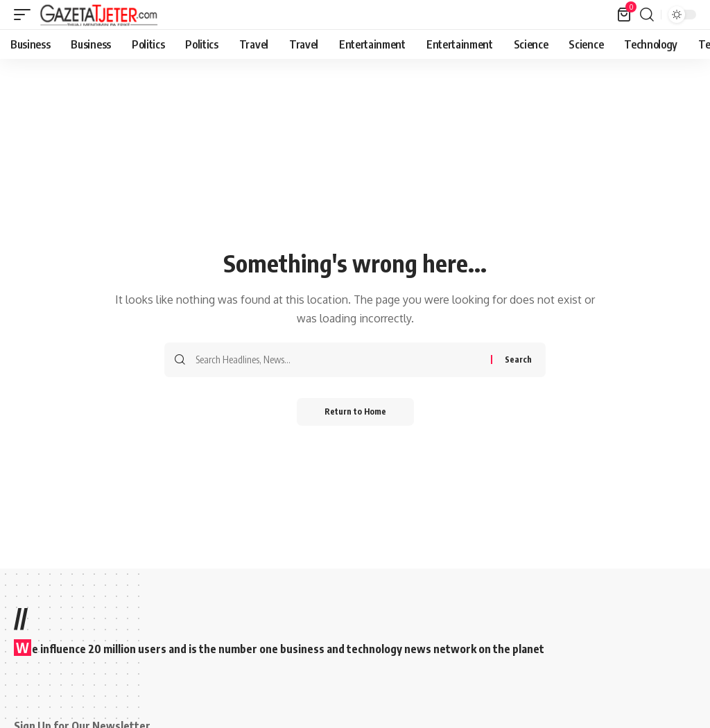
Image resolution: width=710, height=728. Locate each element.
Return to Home (355, 411)
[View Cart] (625, 15)
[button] (26, 15)
